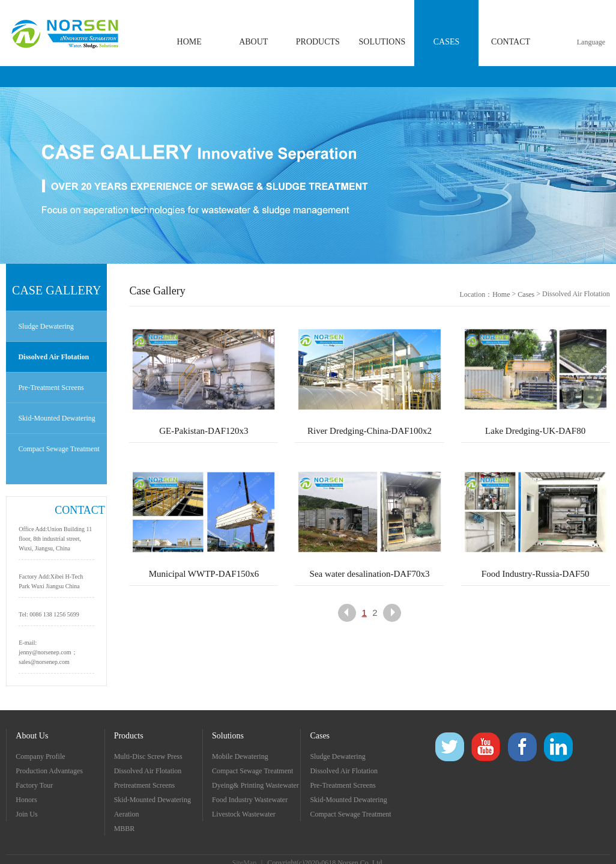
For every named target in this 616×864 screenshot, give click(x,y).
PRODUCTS (318, 42)
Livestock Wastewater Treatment (244, 816)
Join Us (26, 814)
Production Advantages (49, 771)
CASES (447, 42)
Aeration (127, 814)
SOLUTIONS (382, 42)
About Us (32, 736)
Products (129, 736)
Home (501, 294)
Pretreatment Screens (145, 785)
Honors (26, 800)
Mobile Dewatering (240, 756)
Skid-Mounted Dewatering (56, 418)
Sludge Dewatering (46, 326)
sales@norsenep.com (44, 662)
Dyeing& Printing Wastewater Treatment (255, 787)
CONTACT (511, 42)
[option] (308, 175)
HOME (189, 42)
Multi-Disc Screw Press (148, 756)
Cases (526, 294)
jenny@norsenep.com (45, 652)
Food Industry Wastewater (250, 800)
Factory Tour (34, 785)
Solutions (228, 736)
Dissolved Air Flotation (53, 357)
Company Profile (40, 756)
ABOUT (253, 42)
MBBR (125, 829)
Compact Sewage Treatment (59, 449)
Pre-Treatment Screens (51, 388)
